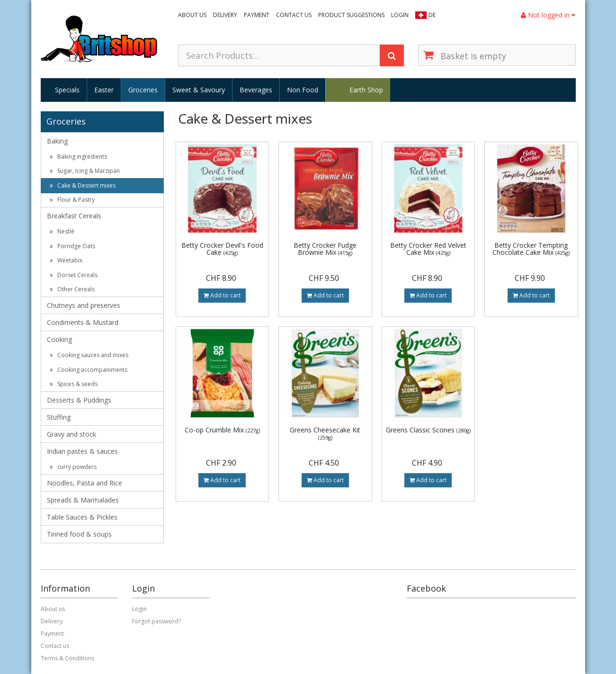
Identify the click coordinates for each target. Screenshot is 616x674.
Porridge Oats (72, 246)
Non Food (303, 90)
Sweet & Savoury (199, 90)
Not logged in (548, 15)
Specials (67, 90)
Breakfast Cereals (74, 216)
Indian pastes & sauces (82, 451)
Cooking (59, 339)
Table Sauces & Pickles (82, 517)
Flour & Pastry (72, 200)
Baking (57, 141)
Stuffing (59, 417)
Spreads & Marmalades (83, 500)
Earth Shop (366, 90)
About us (192, 15)
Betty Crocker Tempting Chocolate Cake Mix (531, 249)
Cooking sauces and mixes (89, 355)
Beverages (256, 90)
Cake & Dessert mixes (83, 185)
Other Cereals (72, 289)
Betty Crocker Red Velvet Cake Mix (428, 249)
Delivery (225, 15)
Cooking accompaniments (89, 370)
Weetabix (66, 260)
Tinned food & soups (79, 534)
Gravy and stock (71, 434)
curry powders (73, 467)
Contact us (294, 15)
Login (400, 15)
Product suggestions (351, 15)
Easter (104, 90)
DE (432, 15)
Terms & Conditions (67, 658)
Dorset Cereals (74, 275)
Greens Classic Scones (428, 430)
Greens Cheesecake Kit (325, 433)
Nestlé (62, 231)
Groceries (143, 90)
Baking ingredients (78, 157)
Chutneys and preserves (84, 305)
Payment (257, 15)
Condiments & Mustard (83, 322)
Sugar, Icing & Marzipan (85, 171)
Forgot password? (156, 621)
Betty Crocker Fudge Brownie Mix (325, 249)
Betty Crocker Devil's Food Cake (222, 249)
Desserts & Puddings (79, 400)
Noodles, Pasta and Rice (85, 483)
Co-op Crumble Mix (222, 430)
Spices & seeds (74, 384)
